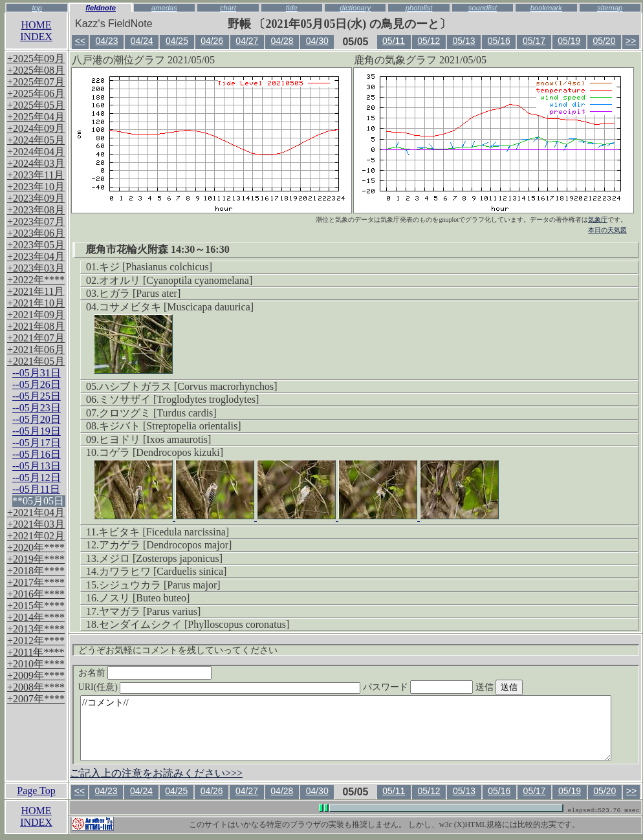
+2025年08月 (36, 70)
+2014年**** (36, 617)
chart (228, 8)
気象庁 (598, 220)
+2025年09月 (36, 59)
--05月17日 (37, 443)
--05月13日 (37, 466)
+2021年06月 (36, 350)
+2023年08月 (36, 210)
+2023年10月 (36, 187)
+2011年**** (36, 652)
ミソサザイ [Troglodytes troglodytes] (179, 399)
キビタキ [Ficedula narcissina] (164, 532)
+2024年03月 (36, 163)
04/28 (282, 41)
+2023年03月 (36, 268)
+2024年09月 (36, 128)
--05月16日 (37, 454)
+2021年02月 (36, 536)
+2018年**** (36, 571)
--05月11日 (36, 489)
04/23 (106, 41)
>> (631, 41)
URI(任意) (233, 687)
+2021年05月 (36, 361)
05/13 (464, 41)
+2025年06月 (36, 93)
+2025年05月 (36, 105)
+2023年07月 (36, 221)
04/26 (212, 41)
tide (292, 8)
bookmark (546, 8)
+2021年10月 (36, 303)
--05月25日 (37, 396)
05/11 (394, 41)
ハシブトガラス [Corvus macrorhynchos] (188, 386)
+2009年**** (36, 675)
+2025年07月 (36, 82)
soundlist (483, 8)
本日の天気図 (607, 230)
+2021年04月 (36, 512)
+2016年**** (36, 594)
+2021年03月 (36, 524)
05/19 (569, 41)
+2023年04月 (36, 256)
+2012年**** (36, 641)
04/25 (177, 41)
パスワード (443, 687)
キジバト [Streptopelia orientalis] (170, 426)
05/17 (534, 41)
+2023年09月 (36, 198)
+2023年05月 (36, 245)
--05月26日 (37, 384)
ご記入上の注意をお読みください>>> (156, 773)
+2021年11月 (36, 291)
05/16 (499, 41)
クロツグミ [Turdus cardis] (158, 413)
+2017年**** (36, 582)
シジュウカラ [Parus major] (160, 585)
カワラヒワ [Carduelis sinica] (163, 571)
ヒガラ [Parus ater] (140, 293)
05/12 (429, 41)
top (37, 8)
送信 (523, 687)
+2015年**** (36, 606)
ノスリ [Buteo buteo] (144, 598)
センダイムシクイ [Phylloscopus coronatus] (194, 624)
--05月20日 (37, 419)
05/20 (604, 41)
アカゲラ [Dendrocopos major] (165, 545)
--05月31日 (37, 373)
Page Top (36, 791)
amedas (164, 8)
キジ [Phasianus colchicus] (156, 267)
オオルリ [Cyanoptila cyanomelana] (176, 280)
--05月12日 (37, 478)
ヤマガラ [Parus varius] (150, 611)
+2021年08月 (36, 326)
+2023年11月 (36, 175)
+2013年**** (36, 629)
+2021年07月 (36, 338)
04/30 (317, 41)
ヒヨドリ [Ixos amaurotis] (155, 439)
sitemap (610, 8)
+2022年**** (36, 280)
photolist (419, 8)
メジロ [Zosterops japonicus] (161, 558)
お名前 (145, 673)
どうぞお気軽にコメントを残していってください (178, 650)
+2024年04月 (36, 152)
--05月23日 (37, 408)
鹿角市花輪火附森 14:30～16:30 (158, 249)
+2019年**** (36, 559)
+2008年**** (36, 687)
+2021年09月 (36, 315)
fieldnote (101, 8)
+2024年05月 (36, 140)
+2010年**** (36, 664)
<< (80, 41)
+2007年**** (36, 699)
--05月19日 (37, 431)
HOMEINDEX (36, 31)
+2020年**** (36, 547)
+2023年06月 (36, 233)
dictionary (355, 8)
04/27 (247, 41)
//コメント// (346, 728)
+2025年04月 (36, 117)
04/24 (142, 41)
